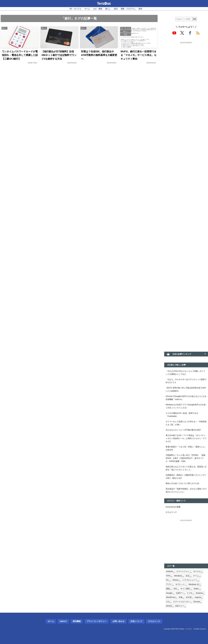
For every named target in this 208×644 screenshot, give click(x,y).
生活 (189, 576)
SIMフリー (181, 606)
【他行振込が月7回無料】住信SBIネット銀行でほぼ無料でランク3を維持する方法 (59, 55)
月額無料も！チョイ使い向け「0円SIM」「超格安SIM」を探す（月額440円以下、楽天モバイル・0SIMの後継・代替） (186, 458)
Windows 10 (195, 585)
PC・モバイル (75, 9)
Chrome (198, 602)
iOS (176, 589)
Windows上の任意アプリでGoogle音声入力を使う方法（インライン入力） (186, 406)
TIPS (169, 576)
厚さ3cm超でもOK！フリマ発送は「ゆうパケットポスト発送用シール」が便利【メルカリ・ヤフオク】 (186, 438)
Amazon (200, 593)
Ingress (199, 597)
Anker (197, 589)
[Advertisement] (186, 61)
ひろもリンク (171, 512)
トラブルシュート (191, 580)
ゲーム (87, 9)
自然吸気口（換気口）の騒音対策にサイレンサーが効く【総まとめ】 (186, 477)
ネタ (169, 602)
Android (170, 572)
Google (170, 593)
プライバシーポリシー (97, 621)
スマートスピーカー (182, 602)
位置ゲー (181, 593)
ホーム (51, 621)
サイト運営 (186, 589)
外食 (181, 597)
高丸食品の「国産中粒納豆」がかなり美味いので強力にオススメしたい (186, 490)
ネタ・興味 (98, 9)
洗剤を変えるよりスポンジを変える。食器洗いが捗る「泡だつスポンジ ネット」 (186, 468)
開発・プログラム (128, 9)
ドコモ (190, 593)
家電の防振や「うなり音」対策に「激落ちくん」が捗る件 (186, 448)
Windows (179, 576)
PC (168, 580)
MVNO (170, 606)
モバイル (198, 572)
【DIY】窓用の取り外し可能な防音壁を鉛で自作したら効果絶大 (186, 389)
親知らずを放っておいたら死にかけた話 (182, 483)
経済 (116, 9)
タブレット (181, 585)
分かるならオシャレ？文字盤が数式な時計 (183, 430)
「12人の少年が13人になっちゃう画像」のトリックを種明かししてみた (185, 373)
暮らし (108, 9)
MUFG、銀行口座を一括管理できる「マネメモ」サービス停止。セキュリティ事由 (138, 55)
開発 (169, 589)
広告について (136, 621)
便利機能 (77, 621)
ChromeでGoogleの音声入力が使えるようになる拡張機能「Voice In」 (186, 398)
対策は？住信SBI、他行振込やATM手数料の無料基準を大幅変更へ (99, 55)
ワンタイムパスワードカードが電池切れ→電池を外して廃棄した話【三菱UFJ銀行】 (20, 55)
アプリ (170, 585)
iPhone (177, 580)
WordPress (172, 597)
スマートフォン (184, 572)
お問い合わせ (118, 621)
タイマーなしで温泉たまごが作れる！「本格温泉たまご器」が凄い (186, 423)
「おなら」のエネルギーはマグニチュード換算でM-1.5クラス (186, 381)
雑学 (140, 9)
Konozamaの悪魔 (173, 507)
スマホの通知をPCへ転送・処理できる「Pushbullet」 (182, 415)
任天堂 (190, 597)
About (63, 621)
